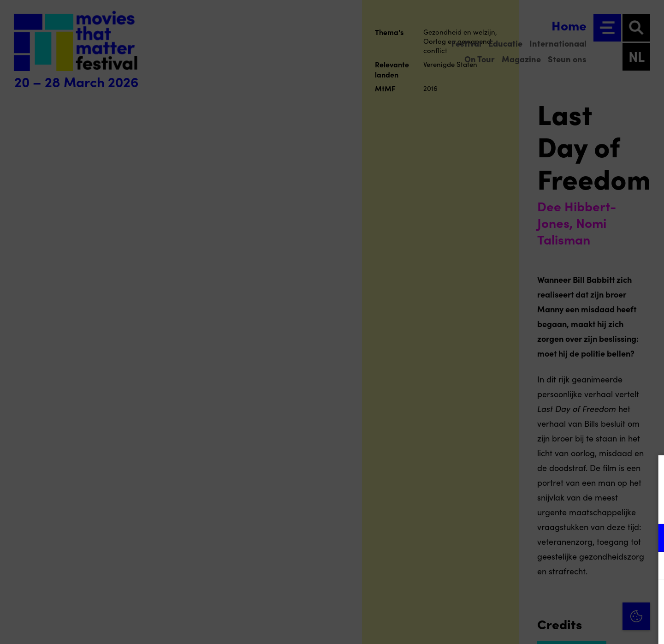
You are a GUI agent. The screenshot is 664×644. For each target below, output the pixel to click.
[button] (576, 538)
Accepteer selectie (586, 627)
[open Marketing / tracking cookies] (649, 566)
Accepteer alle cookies (586, 600)
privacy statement (549, 508)
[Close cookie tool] (650, 472)
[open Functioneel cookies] (649, 539)
